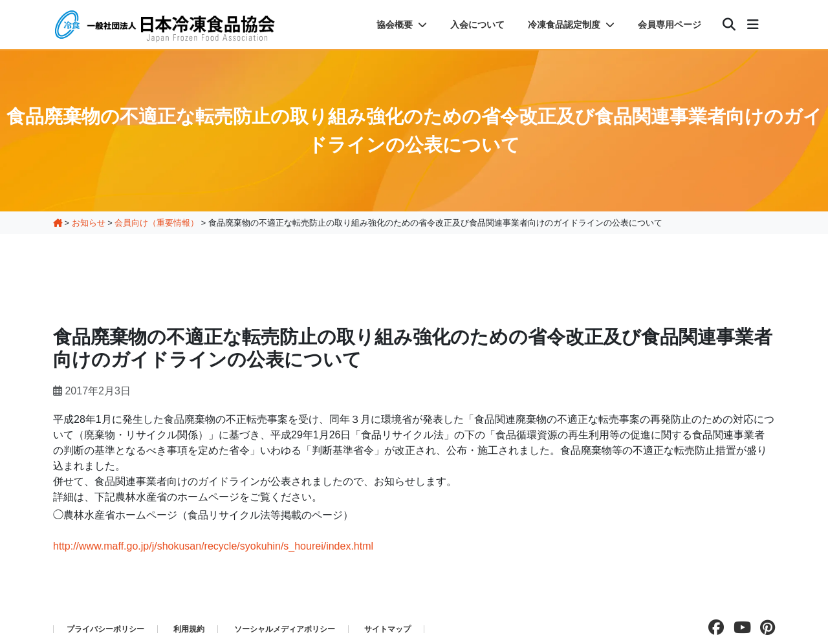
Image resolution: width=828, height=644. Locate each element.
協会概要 (402, 25)
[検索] (729, 25)
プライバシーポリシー (105, 629)
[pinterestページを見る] (764, 628)
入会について (477, 25)
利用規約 (189, 629)
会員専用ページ (670, 25)
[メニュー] (753, 25)
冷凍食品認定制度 (571, 25)
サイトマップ (387, 629)
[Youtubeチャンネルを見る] (739, 628)
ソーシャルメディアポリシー (285, 629)
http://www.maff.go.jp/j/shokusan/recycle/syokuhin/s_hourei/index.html (213, 546)
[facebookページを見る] (713, 628)
